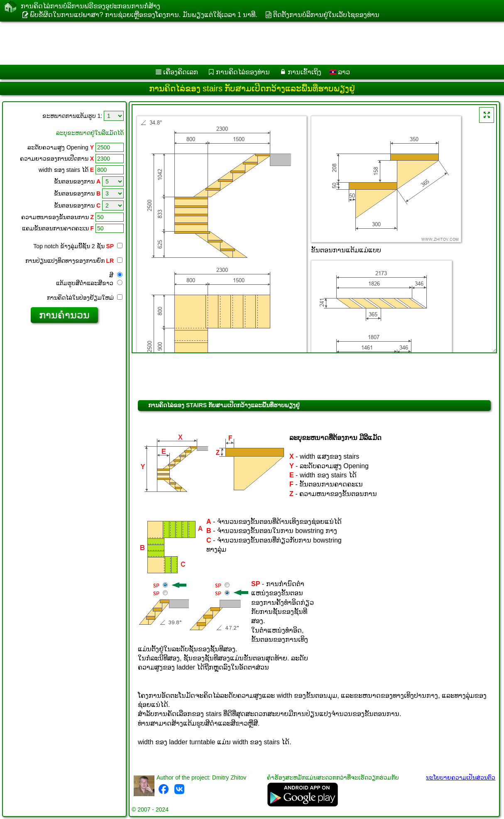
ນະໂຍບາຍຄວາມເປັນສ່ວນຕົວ (461, 777)
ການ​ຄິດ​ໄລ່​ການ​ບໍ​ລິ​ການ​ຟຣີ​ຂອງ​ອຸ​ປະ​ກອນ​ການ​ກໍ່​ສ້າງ (91, 6)
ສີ (116, 275)
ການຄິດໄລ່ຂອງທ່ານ (243, 72)
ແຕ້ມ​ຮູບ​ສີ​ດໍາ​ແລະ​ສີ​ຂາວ (89, 283)
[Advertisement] (212, 43)
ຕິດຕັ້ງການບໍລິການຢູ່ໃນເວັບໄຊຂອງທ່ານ (326, 15)
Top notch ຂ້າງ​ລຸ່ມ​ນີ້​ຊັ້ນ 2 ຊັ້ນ (78, 246)
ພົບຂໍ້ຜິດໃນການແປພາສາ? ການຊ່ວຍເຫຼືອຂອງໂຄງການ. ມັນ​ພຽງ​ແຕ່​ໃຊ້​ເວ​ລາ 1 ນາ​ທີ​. (143, 15)
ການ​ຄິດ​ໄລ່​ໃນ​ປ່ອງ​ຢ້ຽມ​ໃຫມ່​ (85, 298)
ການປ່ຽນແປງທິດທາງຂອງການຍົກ (74, 261)
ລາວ (340, 72)
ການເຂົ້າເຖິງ (305, 72)
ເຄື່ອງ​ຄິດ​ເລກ (181, 72)
